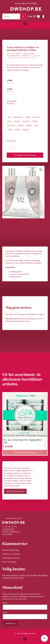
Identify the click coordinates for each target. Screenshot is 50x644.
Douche (9, 121)
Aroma (9, 117)
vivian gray (26, 130)
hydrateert (35, 121)
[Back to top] (44, 638)
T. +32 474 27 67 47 (10, 527)
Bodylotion (25, 56)
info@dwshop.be (8, 529)
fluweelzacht (26, 121)
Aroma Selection (18, 117)
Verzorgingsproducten (13, 56)
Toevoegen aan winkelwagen (25, 155)
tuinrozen (18, 130)
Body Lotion (36, 117)
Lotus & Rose (11, 126)
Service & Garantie (9, 562)
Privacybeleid (7, 534)
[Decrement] (9, 148)
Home (9, 53)
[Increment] (13, 148)
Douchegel (17, 121)
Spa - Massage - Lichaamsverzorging (23, 53)
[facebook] (25, 639)
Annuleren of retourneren (11, 554)
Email (6, 612)
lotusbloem (20, 126)
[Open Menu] (25, 24)
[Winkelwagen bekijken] (34, 16)
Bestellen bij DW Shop (11, 550)
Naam (6, 603)
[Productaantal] (11, 148)
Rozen (36, 126)
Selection (10, 130)
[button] (41, 170)
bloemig (28, 117)
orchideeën (29, 126)
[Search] (23, 17)
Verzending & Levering (11, 558)
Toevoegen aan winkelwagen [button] (25, 452)
